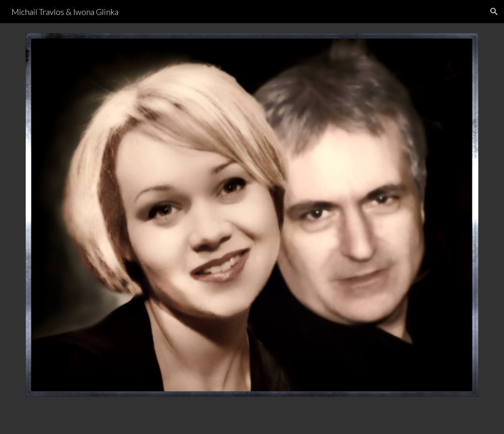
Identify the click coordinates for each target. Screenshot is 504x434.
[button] (494, 12)
